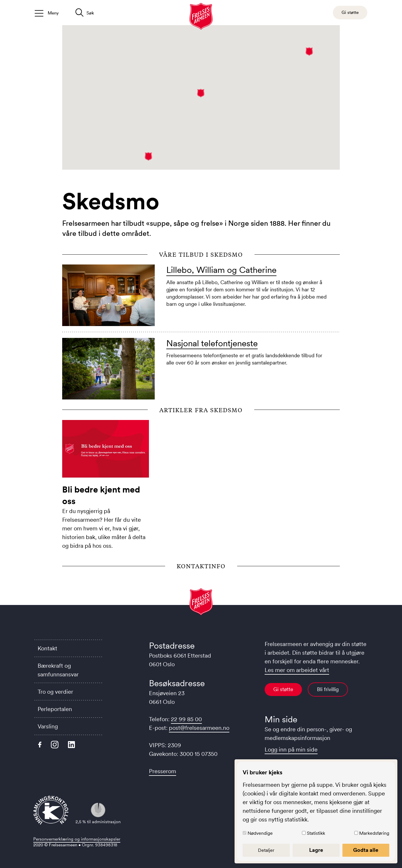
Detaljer (268, 850)
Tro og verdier (55, 692)
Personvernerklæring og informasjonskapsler (77, 839)
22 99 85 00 (186, 719)
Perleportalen (55, 709)
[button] (309, 51)
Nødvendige (262, 833)
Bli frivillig (328, 689)
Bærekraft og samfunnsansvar (58, 670)
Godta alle (366, 850)
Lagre (317, 850)
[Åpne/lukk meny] (47, 13)
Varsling (48, 726)
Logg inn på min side (291, 749)
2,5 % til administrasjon (98, 814)
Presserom (163, 771)
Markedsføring (374, 833)
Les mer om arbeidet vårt (297, 670)
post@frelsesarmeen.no (199, 728)
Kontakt (47, 648)
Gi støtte (283, 689)
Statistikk (317, 833)
